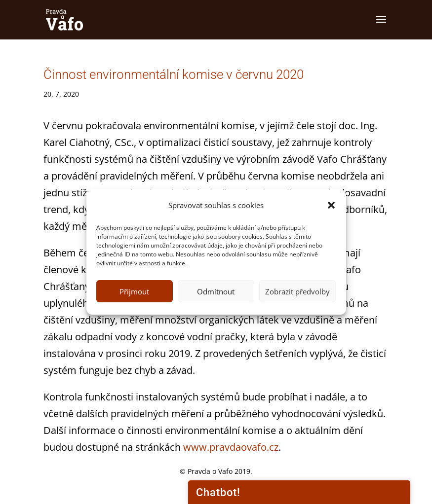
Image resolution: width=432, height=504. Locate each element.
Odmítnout (216, 291)
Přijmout (134, 291)
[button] (331, 205)
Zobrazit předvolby (297, 291)
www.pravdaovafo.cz (231, 447)
